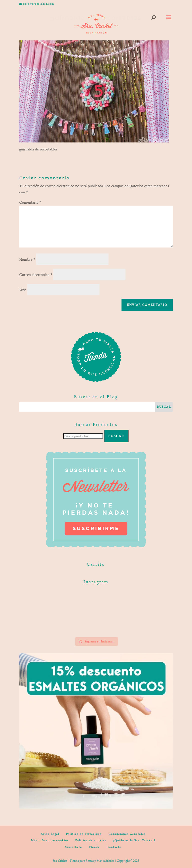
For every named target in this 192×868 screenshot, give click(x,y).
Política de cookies (91, 840)
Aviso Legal (50, 834)
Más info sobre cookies (50, 840)
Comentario (30, 202)
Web (23, 290)
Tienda (94, 847)
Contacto (114, 847)
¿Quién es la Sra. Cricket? (134, 840)
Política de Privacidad (84, 834)
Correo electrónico (36, 275)
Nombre (27, 259)
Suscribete (73, 847)
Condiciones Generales (127, 834)
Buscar (116, 436)
